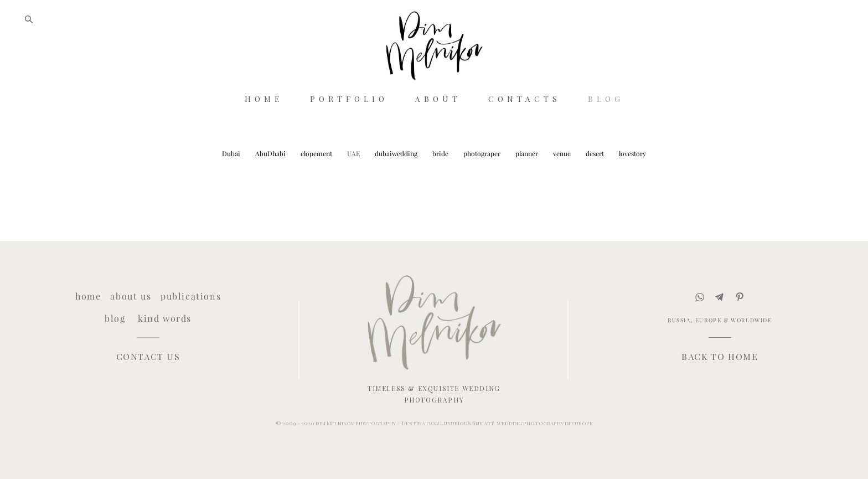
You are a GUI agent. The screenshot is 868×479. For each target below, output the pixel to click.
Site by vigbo (434, 453)
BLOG (606, 123)
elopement (317, 180)
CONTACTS (525, 123)
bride (441, 180)
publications (191, 296)
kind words (165, 318)
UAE (354, 180)
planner (528, 180)
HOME (264, 123)
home (88, 296)
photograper (483, 180)
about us (131, 296)
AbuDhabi (271, 180)
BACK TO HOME (720, 356)
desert (596, 180)
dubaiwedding (397, 180)
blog (115, 318)
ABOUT (438, 123)
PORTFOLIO (349, 123)
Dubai (232, 180)
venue (563, 180)
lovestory (632, 180)
